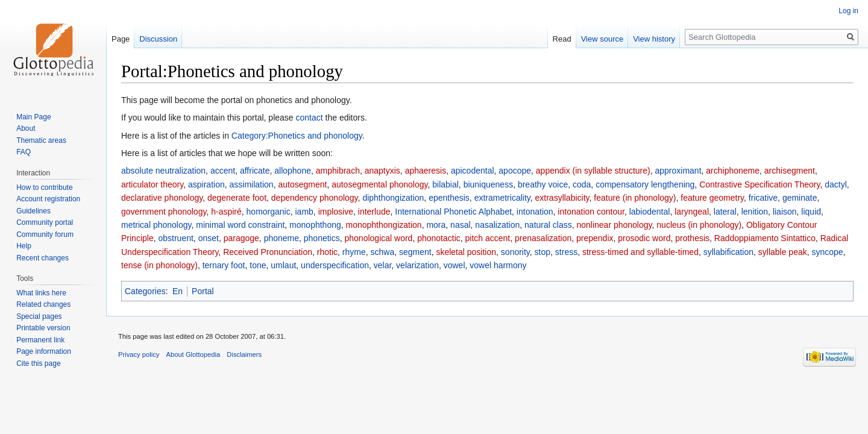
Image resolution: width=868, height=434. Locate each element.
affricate (255, 171)
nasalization (497, 225)
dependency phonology (315, 198)
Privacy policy (139, 354)
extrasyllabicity (562, 198)
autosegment (302, 184)
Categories (145, 291)
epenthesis (449, 198)
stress (566, 252)
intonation (535, 212)
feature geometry (712, 198)
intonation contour (591, 212)
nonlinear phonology (614, 225)
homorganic (269, 212)
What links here (41, 293)
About (26, 128)
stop (542, 252)
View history (654, 39)
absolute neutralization (163, 171)
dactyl (836, 184)
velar (383, 265)
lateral (725, 212)
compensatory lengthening (645, 184)
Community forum (45, 234)
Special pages (39, 316)
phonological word (379, 238)
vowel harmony (498, 265)
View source (602, 39)
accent (223, 171)
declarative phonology (162, 198)
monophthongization (384, 225)
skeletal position (466, 252)
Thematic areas (41, 140)
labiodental (650, 212)
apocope (515, 171)
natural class (548, 225)
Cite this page (38, 363)
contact (310, 118)
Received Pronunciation (268, 252)
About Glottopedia (193, 354)
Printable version (43, 328)
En (178, 291)
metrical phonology (156, 225)
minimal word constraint (240, 225)
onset (209, 238)
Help (24, 246)
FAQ (24, 152)
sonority (515, 252)
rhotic (327, 252)
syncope (828, 252)
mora (436, 225)
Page (121, 39)
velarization (417, 265)
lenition (755, 212)
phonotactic (439, 238)
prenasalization (543, 238)
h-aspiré (226, 212)
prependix (595, 238)
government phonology (164, 212)
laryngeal (692, 212)
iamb (304, 212)
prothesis (692, 238)
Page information (44, 351)
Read (562, 39)
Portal (203, 291)
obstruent (175, 238)
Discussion (158, 39)
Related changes (43, 304)
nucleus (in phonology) (699, 225)
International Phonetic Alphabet (453, 212)
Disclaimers (244, 354)
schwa (382, 252)
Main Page (33, 117)
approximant (678, 171)
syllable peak (783, 252)
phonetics (322, 238)
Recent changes (42, 258)
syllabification (728, 252)
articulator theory (152, 184)
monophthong (315, 225)
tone (258, 265)
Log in (848, 11)
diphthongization (393, 198)
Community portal (45, 222)
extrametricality (502, 198)
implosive (336, 212)
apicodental (473, 171)
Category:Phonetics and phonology (297, 136)
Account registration (48, 199)
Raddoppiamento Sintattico (765, 238)
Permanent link (40, 340)
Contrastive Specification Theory (759, 184)
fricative (763, 198)
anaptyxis (382, 171)
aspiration (206, 184)
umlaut (283, 265)
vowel (454, 265)
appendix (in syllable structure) (593, 171)
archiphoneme (733, 171)
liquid (811, 212)
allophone (293, 171)
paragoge (241, 238)
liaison (785, 212)
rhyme (354, 252)
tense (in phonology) (159, 265)
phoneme (281, 238)
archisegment (790, 171)
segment (415, 252)
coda (582, 184)
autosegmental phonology (379, 184)
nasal (460, 225)
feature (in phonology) (635, 198)
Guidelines (33, 211)
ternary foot (224, 265)
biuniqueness (489, 184)
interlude (374, 212)
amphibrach (338, 171)
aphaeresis (426, 171)
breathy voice (543, 184)
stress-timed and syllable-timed (640, 252)
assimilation (252, 184)
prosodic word (644, 238)
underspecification (335, 265)
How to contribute (44, 187)
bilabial (445, 184)
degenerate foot (237, 198)
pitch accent (488, 238)
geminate (800, 198)
